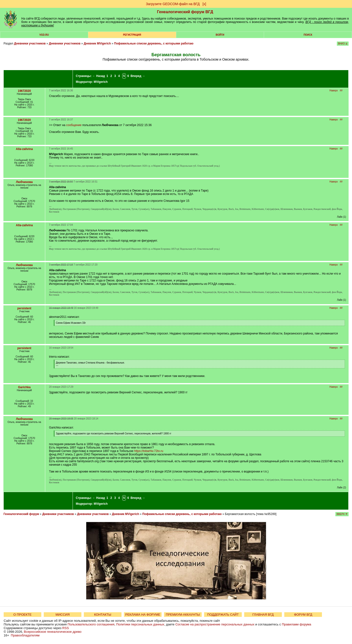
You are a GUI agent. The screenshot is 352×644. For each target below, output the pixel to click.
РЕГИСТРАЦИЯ (132, 35)
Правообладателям (25, 635)
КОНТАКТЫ (103, 615)
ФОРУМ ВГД (303, 615)
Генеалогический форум (21, 514)
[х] (204, 4)
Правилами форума (297, 624)
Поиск (308, 35)
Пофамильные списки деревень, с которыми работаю (154, 43)
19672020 (24, 91)
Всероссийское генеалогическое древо (53, 632)
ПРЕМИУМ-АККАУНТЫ (183, 615)
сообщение (74, 125)
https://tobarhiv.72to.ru (149, 451)
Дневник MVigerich (97, 43)
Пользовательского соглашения (91, 624)
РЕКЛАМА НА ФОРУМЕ (143, 615)
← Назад (99, 76)
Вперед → (138, 76)
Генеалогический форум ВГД (185, 12)
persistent (24, 308)
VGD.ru (44, 35)
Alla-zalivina (24, 149)
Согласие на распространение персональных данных (215, 624)
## (341, 91)
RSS (66, 628)
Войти (220, 35)
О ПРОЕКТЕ (22, 615)
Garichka (24, 387)
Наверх (334, 91)
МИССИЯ (63, 615)
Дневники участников (30, 43)
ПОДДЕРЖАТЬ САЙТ (223, 615)
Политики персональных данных (140, 624)
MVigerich (101, 82)
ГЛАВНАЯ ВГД (263, 615)
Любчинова (24, 182)
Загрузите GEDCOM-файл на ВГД (173, 4)
